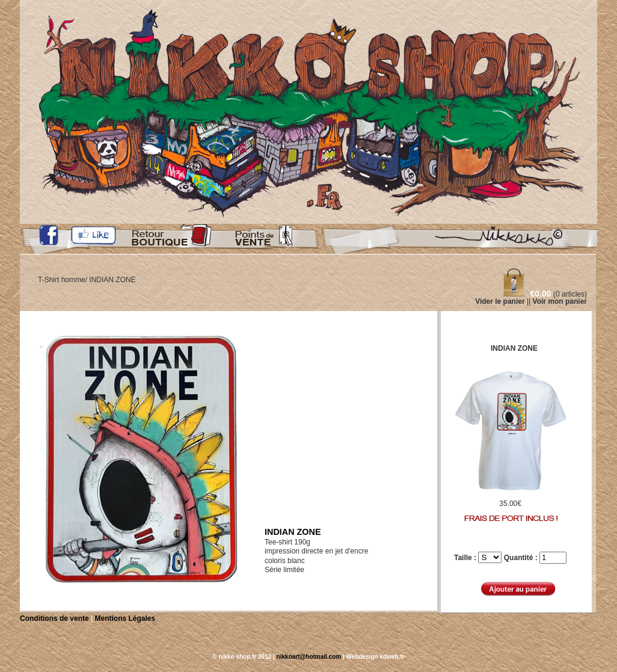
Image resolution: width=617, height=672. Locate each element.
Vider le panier (500, 301)
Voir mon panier (560, 301)
